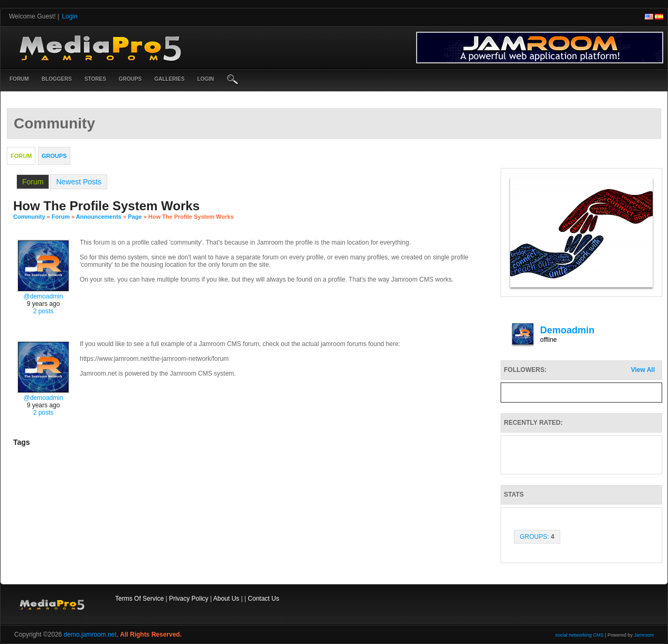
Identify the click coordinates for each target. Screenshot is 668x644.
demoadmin (567, 330)
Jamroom (644, 635)
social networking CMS (580, 635)
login (205, 79)
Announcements (99, 217)
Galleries (169, 79)
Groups (130, 79)
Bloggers (57, 79)
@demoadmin (44, 296)
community (29, 217)
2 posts (44, 311)
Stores (95, 79)
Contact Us (263, 599)
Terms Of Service (139, 599)
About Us (226, 599)
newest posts (79, 182)
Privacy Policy (189, 599)
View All (643, 370)
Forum (19, 79)
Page (135, 217)
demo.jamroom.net (90, 634)
